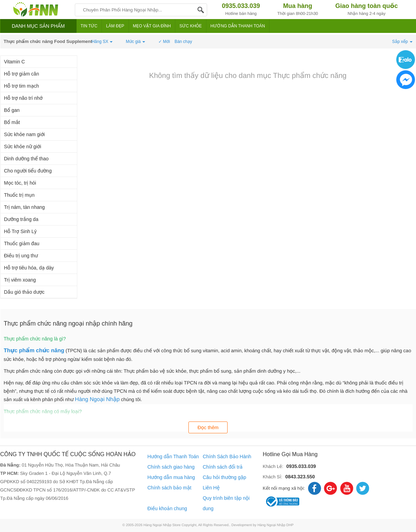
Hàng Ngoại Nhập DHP (276, 525)
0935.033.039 (301, 466)
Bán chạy (183, 42)
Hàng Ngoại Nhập (97, 400)
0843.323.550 (300, 477)
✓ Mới (164, 42)
